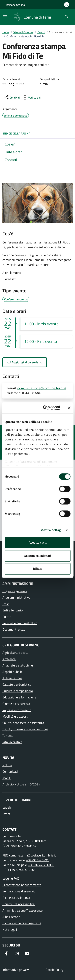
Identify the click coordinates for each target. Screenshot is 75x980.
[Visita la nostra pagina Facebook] (6, 953)
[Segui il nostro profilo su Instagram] (17, 953)
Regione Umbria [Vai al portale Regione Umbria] (15, 5)
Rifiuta (38, 569)
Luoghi (7, 807)
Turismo (8, 736)
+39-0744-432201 (23, 870)
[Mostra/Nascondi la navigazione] (5, 17)
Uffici (6, 604)
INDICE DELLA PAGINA (37, 134)
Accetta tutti (38, 542)
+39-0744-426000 (41, 865)
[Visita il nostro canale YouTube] (27, 953)
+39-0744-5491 (37, 860)
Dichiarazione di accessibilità (22, 923)
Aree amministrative (16, 597)
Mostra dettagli (52, 530)
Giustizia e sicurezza (16, 704)
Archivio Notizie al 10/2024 (21, 784)
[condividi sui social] (12, 97)
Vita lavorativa (12, 742)
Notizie (7, 765)
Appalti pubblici (13, 672)
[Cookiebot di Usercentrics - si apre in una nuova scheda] (45, 408)
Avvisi (6, 778)
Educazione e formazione (19, 697)
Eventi (7, 814)
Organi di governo (14, 591)
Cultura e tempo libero (18, 691)
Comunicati (10, 771)
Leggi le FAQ (11, 878)
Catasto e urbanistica (17, 684)
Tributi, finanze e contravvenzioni (25, 729)
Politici (7, 617)
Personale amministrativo (20, 623)
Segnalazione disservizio (19, 891)
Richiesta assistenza (16, 898)
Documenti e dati (14, 629)
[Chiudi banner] (69, 408)
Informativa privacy (16, 970)
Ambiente (9, 659)
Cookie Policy (54, 970)
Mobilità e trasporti (15, 716)
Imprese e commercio (17, 710)
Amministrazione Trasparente (22, 910)
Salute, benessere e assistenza (23, 723)
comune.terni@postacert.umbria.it (33, 855)
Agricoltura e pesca (15, 653)
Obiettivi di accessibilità (18, 904)
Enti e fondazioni (14, 610)
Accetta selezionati (38, 556)
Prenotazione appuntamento (22, 885)
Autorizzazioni (12, 678)
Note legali (10, 930)
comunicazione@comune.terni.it (42, 388)
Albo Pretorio (11, 917)
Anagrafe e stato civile (18, 665)
